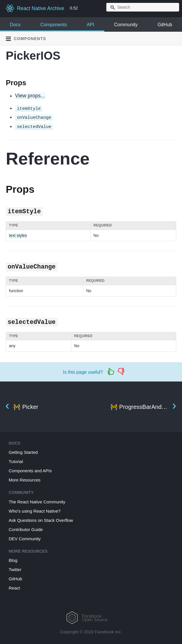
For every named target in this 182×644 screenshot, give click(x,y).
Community (126, 24)
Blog (13, 560)
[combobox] (143, 7)
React (14, 588)
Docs (15, 24)
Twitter (15, 570)
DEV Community (25, 539)
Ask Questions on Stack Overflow (41, 520)
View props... (30, 96)
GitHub (165, 24)
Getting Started (23, 452)
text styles (18, 235)
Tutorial (16, 461)
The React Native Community (37, 502)
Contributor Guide (26, 529)
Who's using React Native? (35, 511)
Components (54, 24)
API (90, 24)
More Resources (25, 480)
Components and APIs (30, 471)
